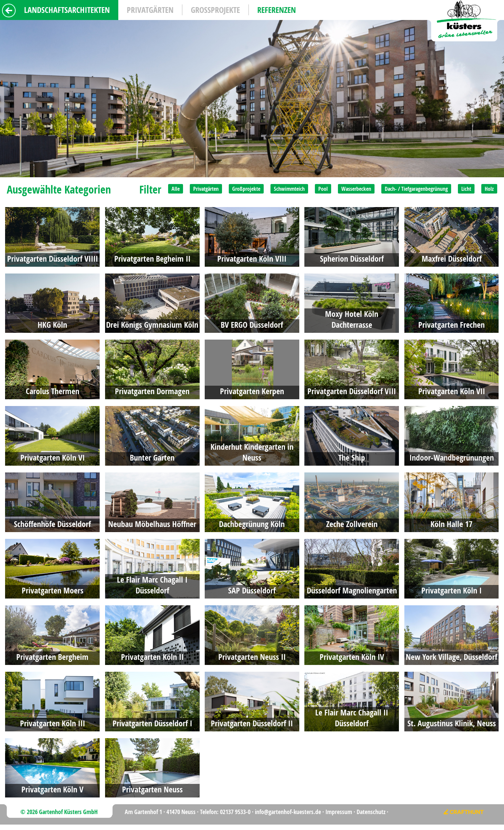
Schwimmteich (289, 189)
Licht (466, 189)
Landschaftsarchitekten (67, 10)
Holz (489, 189)
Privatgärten (150, 10)
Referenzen (277, 10)
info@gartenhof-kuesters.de (288, 812)
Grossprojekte (215, 10)
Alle (176, 189)
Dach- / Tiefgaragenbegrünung (416, 189)
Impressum (339, 812)
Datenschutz (371, 812)
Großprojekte (246, 189)
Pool (323, 189)
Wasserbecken (356, 189)
